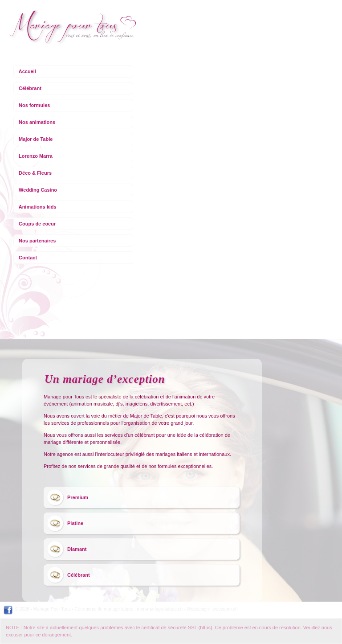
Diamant (77, 549)
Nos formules (35, 105)
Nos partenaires (37, 241)
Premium (78, 497)
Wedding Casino (38, 190)
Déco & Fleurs (35, 173)
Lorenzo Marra (36, 156)
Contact (28, 258)
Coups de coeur (37, 224)
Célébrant (30, 88)
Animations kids (38, 207)
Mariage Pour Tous (52, 609)
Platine (75, 523)
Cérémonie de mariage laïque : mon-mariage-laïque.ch (128, 609)
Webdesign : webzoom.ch (212, 609)
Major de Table (36, 139)
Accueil (27, 71)
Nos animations (37, 122)
